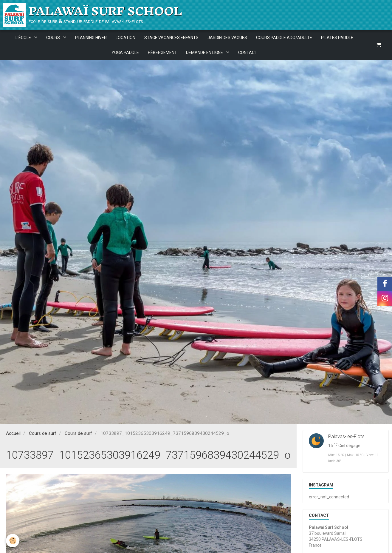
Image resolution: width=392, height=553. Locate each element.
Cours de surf (43, 434)
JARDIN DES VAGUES (227, 38)
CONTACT (248, 53)
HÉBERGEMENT (162, 53)
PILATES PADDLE (337, 38)
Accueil (13, 434)
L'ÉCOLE (24, 38)
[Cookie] (13, 541)
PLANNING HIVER (91, 38)
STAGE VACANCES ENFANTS (171, 38)
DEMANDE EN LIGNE (205, 53)
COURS (54, 38)
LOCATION (125, 38)
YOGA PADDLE (125, 53)
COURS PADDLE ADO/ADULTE (284, 38)
